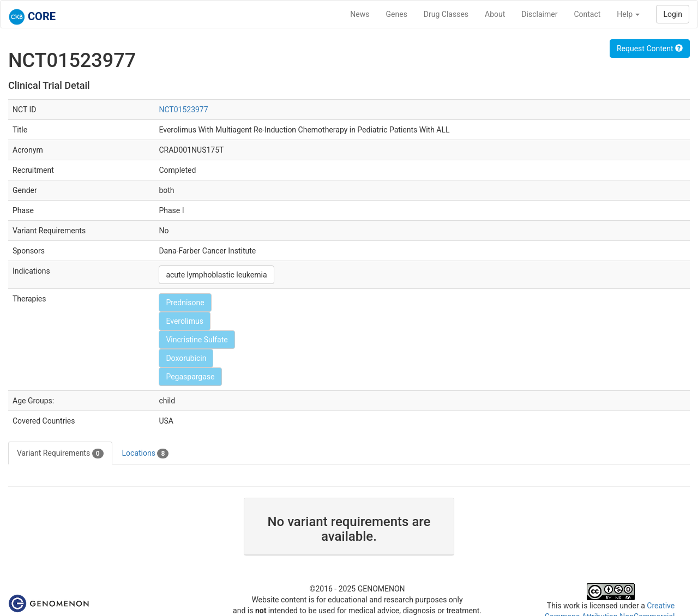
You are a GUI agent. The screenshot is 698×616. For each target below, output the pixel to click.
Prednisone (185, 303)
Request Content (650, 49)
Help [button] (628, 14)
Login (673, 14)
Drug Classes (446, 14)
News (360, 14)
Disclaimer (539, 14)
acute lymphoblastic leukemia (216, 275)
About (495, 14)
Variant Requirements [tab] (60, 454)
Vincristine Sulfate (197, 340)
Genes (397, 14)
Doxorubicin (186, 358)
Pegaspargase (190, 377)
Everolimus (185, 321)
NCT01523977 (183, 110)
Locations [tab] (146, 454)
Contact (587, 14)
